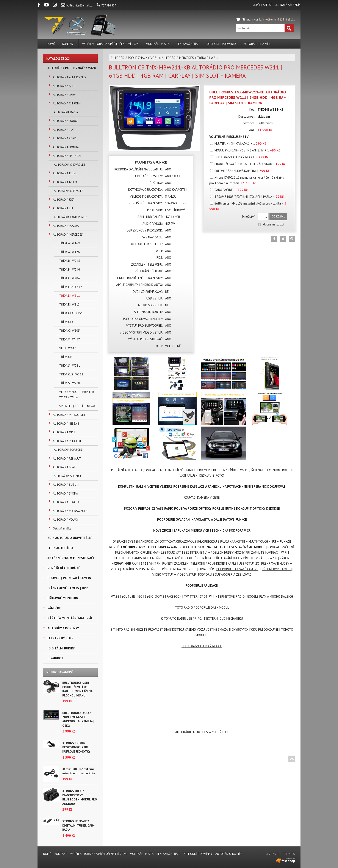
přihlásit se (264, 5)
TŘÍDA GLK (66, 322)
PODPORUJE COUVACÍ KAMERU (237, 569)
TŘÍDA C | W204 (70, 278)
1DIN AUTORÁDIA (61, 548)
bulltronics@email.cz (77, 6)
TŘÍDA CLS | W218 (71, 374)
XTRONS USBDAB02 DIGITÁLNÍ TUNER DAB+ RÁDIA (78, 825)
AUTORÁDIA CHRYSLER (69, 191)
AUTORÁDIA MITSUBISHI (69, 415)
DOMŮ (51, 44)
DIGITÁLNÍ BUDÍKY (62, 648)
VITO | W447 (68, 348)
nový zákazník (290, 5)
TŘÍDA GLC (66, 357)
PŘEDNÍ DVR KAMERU (277, 569)
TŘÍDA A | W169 (70, 243)
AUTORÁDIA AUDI (64, 86)
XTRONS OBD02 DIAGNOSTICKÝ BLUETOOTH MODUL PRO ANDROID (80, 797)
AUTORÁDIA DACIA (66, 112)
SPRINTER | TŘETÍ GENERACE (78, 406)
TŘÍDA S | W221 (70, 365)
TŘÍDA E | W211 (70, 296)
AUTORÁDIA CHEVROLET (70, 165)
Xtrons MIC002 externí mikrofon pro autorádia (79, 771)
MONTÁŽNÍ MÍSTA (158, 44)
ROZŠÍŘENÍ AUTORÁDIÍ (63, 568)
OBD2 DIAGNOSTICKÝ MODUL (202, 646)
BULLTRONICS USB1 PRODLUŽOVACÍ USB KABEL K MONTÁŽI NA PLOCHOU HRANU (77, 689)
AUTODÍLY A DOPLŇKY (63, 628)
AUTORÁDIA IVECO (65, 182)
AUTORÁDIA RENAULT (67, 458)
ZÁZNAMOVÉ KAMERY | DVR (68, 588)
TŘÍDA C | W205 (70, 331)
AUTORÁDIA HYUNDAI (67, 156)
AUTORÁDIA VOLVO (65, 520)
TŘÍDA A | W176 (70, 252)
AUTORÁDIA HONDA (66, 147)
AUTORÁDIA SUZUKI (66, 485)
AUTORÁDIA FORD (65, 138)
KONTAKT (69, 44)
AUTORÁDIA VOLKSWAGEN (70, 511)
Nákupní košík (251, 19)
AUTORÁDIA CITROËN (67, 103)
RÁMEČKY (54, 608)
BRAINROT (56, 658)
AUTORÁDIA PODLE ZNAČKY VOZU (72, 68)
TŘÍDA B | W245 (70, 261)
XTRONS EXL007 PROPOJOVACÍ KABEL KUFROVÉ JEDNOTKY (76, 747)
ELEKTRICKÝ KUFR (60, 638)
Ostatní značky (62, 528)
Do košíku (278, 217)
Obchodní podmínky (222, 44)
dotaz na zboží (271, 224)
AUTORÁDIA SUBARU (67, 476)
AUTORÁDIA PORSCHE (68, 450)
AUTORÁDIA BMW (64, 95)
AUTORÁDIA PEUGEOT (67, 441)
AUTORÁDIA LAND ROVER (70, 217)
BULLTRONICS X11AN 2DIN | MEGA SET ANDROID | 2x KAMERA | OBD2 (78, 719)
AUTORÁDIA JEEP (64, 200)
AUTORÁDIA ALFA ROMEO (69, 77)
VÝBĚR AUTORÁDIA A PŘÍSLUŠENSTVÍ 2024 (110, 44)
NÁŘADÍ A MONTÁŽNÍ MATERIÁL (70, 618)
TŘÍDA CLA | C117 (71, 287)
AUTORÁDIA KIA (63, 208)
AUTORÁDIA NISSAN (66, 424)
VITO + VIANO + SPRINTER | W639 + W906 (77, 395)
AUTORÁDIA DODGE (66, 121)
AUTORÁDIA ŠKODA (65, 493)
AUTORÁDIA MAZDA (66, 226)
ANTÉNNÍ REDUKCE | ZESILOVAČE (71, 558)
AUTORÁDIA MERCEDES (68, 235)
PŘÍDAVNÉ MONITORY (63, 598)
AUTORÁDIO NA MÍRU (258, 44)
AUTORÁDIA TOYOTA (66, 502)
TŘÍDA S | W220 (70, 383)
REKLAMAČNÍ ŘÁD (188, 44)
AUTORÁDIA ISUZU (65, 173)
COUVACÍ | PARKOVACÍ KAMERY (69, 578)
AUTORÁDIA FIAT (64, 130)
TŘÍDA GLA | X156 (71, 313)
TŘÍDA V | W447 (70, 339)
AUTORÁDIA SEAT (64, 467)
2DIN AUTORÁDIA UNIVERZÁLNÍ (70, 538)
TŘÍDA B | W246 (70, 269)
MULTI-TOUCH (258, 541)
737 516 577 (106, 6)
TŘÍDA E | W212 (70, 304)
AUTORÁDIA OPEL (64, 432)
